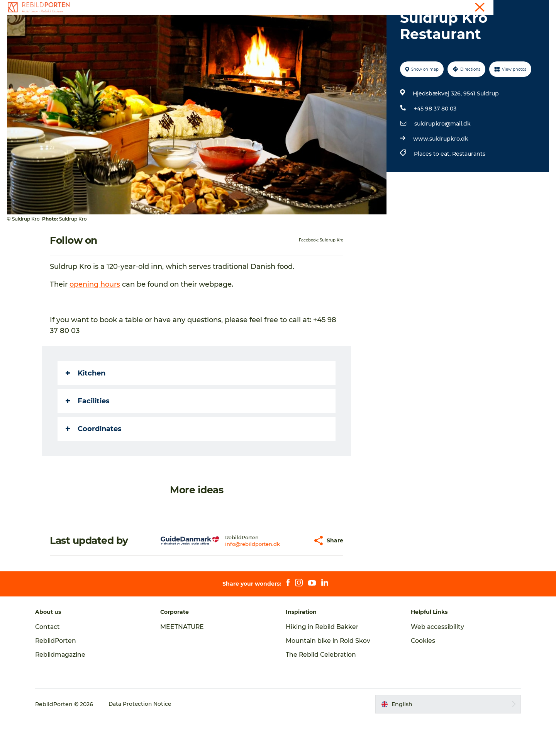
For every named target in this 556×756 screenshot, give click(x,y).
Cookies (422, 677)
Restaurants (468, 190)
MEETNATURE (184, 663)
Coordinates (94, 465)
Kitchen (86, 410)
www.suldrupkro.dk (440, 175)
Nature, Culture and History (296, 25)
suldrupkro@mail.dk (442, 160)
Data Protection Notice (144, 741)
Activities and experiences (206, 25)
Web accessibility (436, 663)
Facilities (88, 438)
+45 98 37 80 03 (435, 145)
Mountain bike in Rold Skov (328, 677)
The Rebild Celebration (322, 691)
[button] (292, 577)
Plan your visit (368, 25)
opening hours (95, 321)
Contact (539, 7)
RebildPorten (60, 677)
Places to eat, (433, 190)
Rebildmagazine (64, 691)
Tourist (515, 7)
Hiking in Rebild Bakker (323, 663)
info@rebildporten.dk (238, 581)
